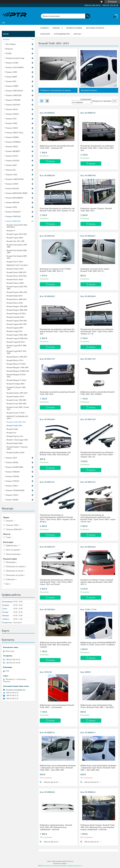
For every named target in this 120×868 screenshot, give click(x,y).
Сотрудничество (62, 34)
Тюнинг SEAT (11, 458)
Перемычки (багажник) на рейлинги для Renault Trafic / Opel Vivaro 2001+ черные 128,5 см (97, 454)
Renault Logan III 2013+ (16, 342)
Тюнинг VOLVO (12, 495)
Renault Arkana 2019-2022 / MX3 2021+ (17, 226)
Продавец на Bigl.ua (60, 863)
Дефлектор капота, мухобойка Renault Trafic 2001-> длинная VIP (57, 147)
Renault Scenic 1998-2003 (16, 400)
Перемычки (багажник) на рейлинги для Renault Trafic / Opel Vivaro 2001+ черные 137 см (97, 331)
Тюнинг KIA (11, 170)
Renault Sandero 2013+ (16, 396)
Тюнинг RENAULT (13, 221)
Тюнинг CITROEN (13, 100)
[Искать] (88, 15)
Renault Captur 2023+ (15, 238)
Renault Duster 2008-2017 (17, 272)
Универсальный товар (15, 58)
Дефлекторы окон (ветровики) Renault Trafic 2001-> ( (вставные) (57, 706)
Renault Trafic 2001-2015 (16, 422)
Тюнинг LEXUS (12, 184)
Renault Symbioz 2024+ (16, 452)
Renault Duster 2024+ (15, 279)
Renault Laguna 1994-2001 (17, 321)
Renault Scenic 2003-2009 (16, 404)
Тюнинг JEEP (11, 165)
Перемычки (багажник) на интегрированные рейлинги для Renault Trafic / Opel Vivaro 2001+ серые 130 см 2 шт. (98, 518)
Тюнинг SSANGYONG (14, 467)
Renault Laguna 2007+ (15, 328)
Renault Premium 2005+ (16, 384)
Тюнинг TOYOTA (12, 481)
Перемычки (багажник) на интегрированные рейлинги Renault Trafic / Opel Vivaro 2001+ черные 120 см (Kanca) (57, 518)
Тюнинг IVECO (12, 156)
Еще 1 (8, 584)
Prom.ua (71, 861)
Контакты (45, 34)
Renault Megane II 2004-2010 (18, 371)
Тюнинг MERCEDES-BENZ (17, 193)
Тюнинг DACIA (12, 109)
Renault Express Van (15, 436)
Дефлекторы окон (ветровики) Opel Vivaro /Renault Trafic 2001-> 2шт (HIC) (97, 706)
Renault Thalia (12, 429)
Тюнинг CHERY (12, 86)
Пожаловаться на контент (51, 866)
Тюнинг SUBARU (13, 472)
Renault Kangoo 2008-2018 (17, 310)
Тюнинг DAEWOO (13, 105)
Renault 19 (11, 230)
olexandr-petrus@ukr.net (15, 690)
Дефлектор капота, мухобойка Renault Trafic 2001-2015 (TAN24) (97, 393)
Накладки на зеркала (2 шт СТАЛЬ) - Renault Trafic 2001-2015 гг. (56, 270)
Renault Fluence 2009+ (15, 283)
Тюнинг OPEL (11, 207)
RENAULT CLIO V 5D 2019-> (18, 265)
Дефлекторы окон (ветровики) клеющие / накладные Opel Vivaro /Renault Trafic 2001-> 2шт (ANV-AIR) (98, 768)
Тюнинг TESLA (12, 486)
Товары (56, 28)
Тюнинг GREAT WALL (15, 133)
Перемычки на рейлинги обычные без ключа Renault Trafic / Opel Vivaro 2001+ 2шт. (57, 331)
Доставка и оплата (95, 28)
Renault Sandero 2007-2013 (17, 393)
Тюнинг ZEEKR (12, 500)
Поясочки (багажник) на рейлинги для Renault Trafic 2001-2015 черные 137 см (57, 209)
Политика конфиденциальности (71, 866)
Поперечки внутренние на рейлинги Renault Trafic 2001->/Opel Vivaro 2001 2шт (97, 148)
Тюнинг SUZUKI (12, 476)
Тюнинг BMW (11, 77)
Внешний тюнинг (89, 90)
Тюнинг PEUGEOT (13, 212)
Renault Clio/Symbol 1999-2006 (17, 246)
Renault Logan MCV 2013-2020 (17, 352)
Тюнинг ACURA (12, 63)
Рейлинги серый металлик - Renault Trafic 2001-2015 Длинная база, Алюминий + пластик (56, 827)
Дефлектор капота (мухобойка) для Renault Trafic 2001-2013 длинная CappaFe (56, 645)
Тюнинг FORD (11, 123)
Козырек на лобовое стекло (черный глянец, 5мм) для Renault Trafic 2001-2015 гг (97, 582)
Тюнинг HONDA (12, 137)
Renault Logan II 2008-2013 (17, 338)
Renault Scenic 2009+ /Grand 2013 (18, 408)
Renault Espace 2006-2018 (17, 292)
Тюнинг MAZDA (12, 188)
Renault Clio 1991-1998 (16, 241)
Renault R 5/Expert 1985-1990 (16, 388)
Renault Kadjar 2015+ (15, 296)
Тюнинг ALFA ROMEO (15, 67)
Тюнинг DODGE (12, 114)
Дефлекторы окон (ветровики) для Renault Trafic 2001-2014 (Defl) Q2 (55, 453)
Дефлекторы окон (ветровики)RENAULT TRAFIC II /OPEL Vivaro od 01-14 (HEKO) (98, 643)
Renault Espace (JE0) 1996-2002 (17, 288)
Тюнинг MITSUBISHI (14, 198)
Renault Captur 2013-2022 (17, 234)
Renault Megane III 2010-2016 (16, 376)
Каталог (6, 39)
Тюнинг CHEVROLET (14, 91)
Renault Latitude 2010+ (16, 317)
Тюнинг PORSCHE (13, 216)
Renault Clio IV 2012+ (15, 262)
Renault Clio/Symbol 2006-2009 (17, 251)
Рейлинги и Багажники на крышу (56, 90)
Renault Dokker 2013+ (15, 269)
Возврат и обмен (74, 28)
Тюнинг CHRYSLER (14, 95)
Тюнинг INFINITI (13, 151)
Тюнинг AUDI (11, 72)
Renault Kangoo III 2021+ (16, 313)
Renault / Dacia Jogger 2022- (18, 440)
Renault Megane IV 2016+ (17, 380)
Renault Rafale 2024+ (15, 443)
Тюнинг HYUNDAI (13, 142)
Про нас (77, 34)
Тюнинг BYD (11, 81)
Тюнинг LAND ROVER (15, 179)
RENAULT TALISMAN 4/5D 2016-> (17, 417)
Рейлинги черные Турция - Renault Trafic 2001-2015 (96, 209)
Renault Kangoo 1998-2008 (17, 306)
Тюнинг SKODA (12, 462)
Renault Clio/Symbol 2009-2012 (17, 257)
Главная (45, 28)
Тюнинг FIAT (11, 119)
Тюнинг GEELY (12, 128)
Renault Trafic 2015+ (15, 425)
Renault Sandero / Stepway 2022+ (17, 448)
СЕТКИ (9, 53)
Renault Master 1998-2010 (17, 357)
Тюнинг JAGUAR (12, 160)
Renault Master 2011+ (15, 360)
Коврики (9, 49)
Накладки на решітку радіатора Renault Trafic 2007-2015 (58, 393)
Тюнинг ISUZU (12, 147)
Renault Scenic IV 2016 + (16, 413)
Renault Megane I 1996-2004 (18, 367)
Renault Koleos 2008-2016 (17, 299)
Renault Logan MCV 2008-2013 (17, 346)
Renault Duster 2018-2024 (17, 276)
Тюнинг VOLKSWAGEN (15, 490)
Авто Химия (11, 44)
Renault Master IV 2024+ (16, 364)
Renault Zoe (12, 433)
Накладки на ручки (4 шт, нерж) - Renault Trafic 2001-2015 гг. (95, 270)
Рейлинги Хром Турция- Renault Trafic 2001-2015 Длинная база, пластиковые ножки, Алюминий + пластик (98, 827)
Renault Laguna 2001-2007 (17, 324)
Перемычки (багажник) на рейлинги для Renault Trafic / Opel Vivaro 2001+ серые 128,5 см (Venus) (56, 582)
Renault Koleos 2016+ (15, 303)
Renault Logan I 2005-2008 (17, 335)
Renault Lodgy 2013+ (15, 331)
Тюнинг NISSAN (12, 202)
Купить (52, 161)
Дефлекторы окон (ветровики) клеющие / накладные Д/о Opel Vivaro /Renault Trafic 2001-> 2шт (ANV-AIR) (58, 768)
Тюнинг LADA (11, 174)
